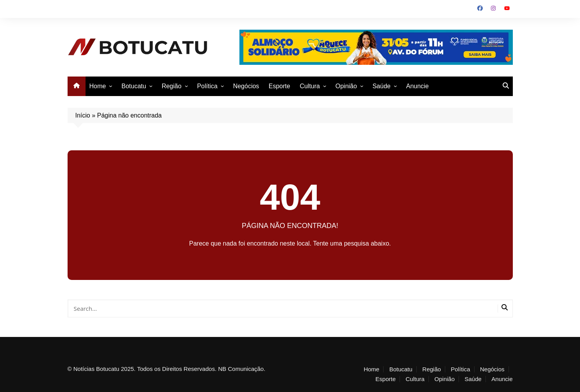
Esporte (279, 86)
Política (207, 86)
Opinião (346, 86)
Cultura (310, 86)
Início (83, 115)
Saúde (382, 86)
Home (98, 86)
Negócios (246, 86)
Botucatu (134, 86)
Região (172, 86)
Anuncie (418, 86)
